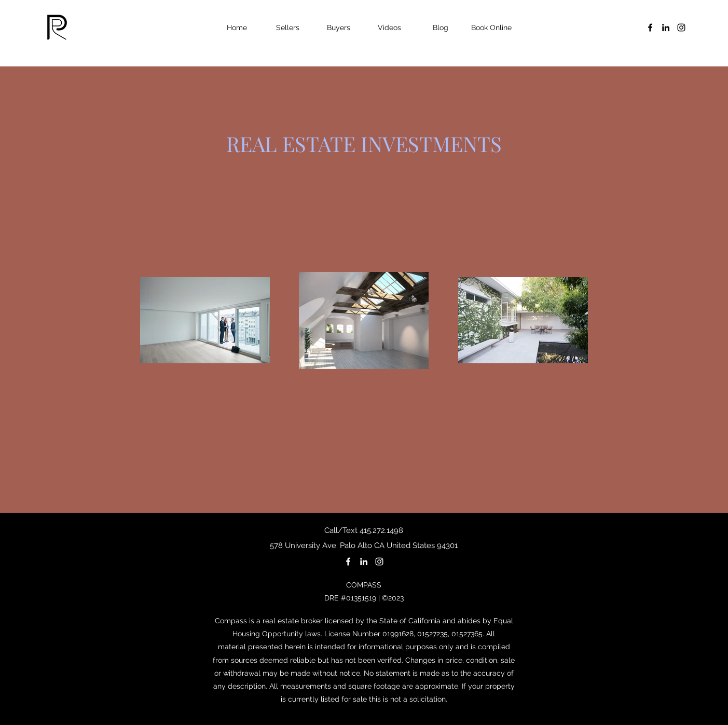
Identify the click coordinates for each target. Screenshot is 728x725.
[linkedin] (666, 28)
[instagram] (681, 28)
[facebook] (650, 28)
